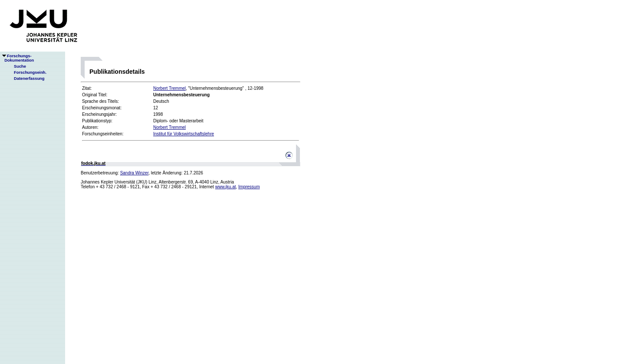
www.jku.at (226, 187)
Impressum (249, 187)
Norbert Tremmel (169, 88)
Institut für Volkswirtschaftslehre (184, 134)
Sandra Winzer (135, 173)
